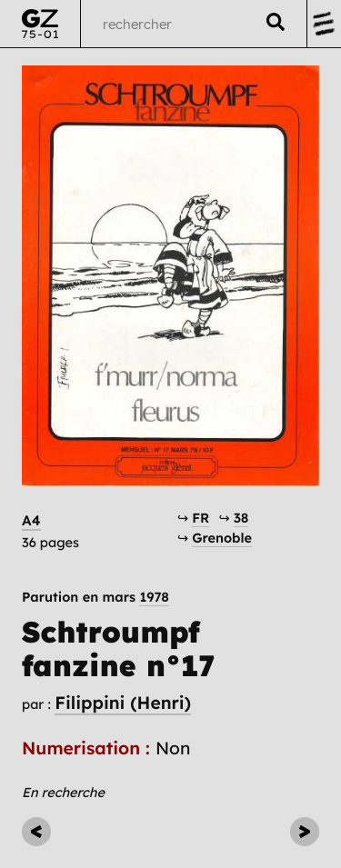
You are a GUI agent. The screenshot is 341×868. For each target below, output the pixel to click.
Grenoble (222, 538)
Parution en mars (95, 598)
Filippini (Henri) (123, 703)
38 (241, 518)
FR (201, 518)
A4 (31, 520)
